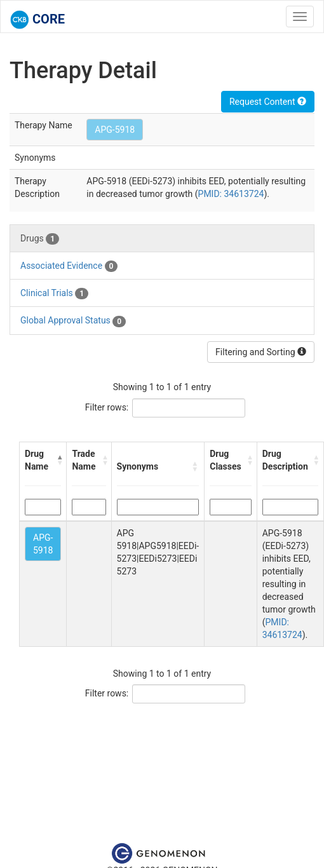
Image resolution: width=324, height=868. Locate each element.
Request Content (268, 102)
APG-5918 (115, 130)
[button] (59, 460)
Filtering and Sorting (261, 352)
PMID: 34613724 (231, 194)
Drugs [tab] (40, 239)
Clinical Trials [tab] (54, 294)
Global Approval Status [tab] (73, 321)
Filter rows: (107, 407)
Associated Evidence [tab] (69, 266)
